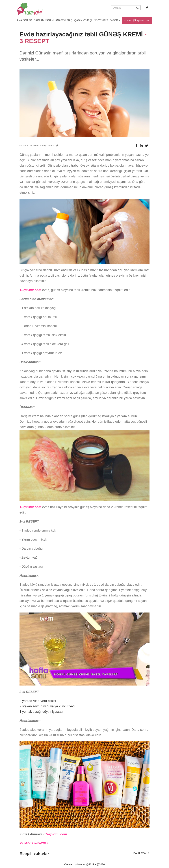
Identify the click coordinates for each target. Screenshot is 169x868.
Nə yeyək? (101, 20)
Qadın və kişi (83, 20)
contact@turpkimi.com (137, 20)
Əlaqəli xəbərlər (34, 854)
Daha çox (141, 853)
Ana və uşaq (64, 20)
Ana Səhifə (24, 20)
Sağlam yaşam (44, 20)
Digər (115, 20)
